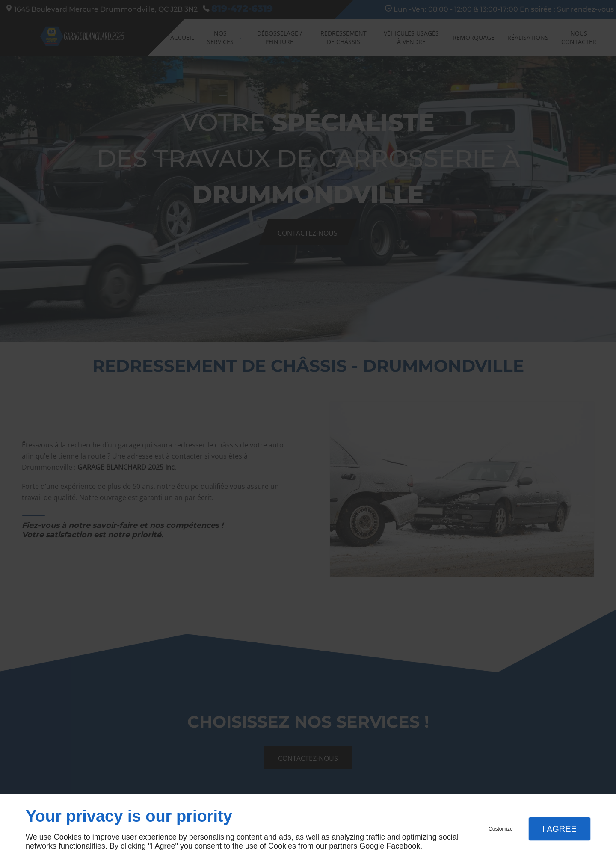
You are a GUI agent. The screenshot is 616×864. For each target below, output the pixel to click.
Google (372, 846)
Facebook (403, 846)
